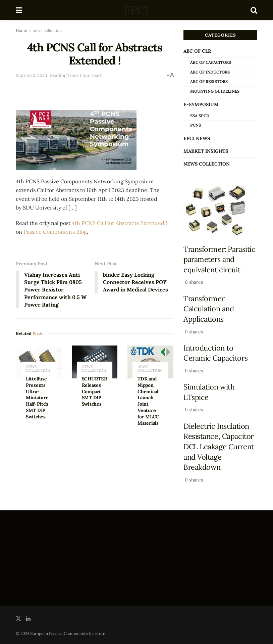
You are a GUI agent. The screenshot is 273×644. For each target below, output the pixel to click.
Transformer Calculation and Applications (209, 309)
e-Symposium (201, 104)
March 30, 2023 (31, 75)
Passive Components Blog (55, 232)
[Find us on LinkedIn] (28, 619)
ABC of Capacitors (211, 62)
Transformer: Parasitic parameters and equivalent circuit (219, 259)
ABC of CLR (197, 51)
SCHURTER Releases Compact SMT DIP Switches (95, 392)
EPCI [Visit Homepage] (136, 10)
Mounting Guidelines (215, 91)
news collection (47, 30)
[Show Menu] (19, 10)
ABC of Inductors (210, 72)
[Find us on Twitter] (18, 619)
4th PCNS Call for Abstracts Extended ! (119, 223)
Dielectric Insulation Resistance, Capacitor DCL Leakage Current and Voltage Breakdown (219, 447)
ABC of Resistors (209, 81)
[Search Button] (254, 10)
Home (21, 30)
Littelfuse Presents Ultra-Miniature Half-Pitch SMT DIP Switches (37, 398)
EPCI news (197, 138)
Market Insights (206, 151)
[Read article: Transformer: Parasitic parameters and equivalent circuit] (220, 210)
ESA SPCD (200, 116)
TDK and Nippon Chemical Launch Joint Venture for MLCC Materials (148, 401)
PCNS (196, 125)
